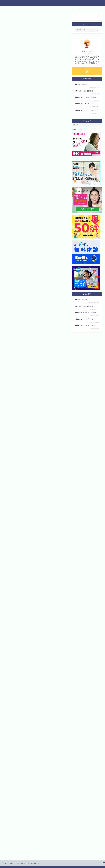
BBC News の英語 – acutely (86, 110)
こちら (43, 278)
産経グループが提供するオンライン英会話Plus (24, 615)
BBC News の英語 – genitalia (87, 97)
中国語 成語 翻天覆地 (85, 91)
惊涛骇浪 (38, 275)
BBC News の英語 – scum (86, 104)
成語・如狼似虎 (82, 84)
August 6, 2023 (35, 517)
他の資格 (43, 8)
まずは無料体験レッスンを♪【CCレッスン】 (23, 609)
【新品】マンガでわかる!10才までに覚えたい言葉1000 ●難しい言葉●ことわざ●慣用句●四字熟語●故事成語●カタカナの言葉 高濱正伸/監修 (45, 652)
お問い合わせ (64, 8)
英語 (33, 8)
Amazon (30, 389)
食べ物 (53, 8)
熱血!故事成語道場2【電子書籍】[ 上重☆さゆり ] (44, 673)
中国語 (25, 8)
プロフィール (78, 8)
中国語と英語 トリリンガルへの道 (53, 3)
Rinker (34, 383)
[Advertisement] (36, 100)
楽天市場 (40, 389)
